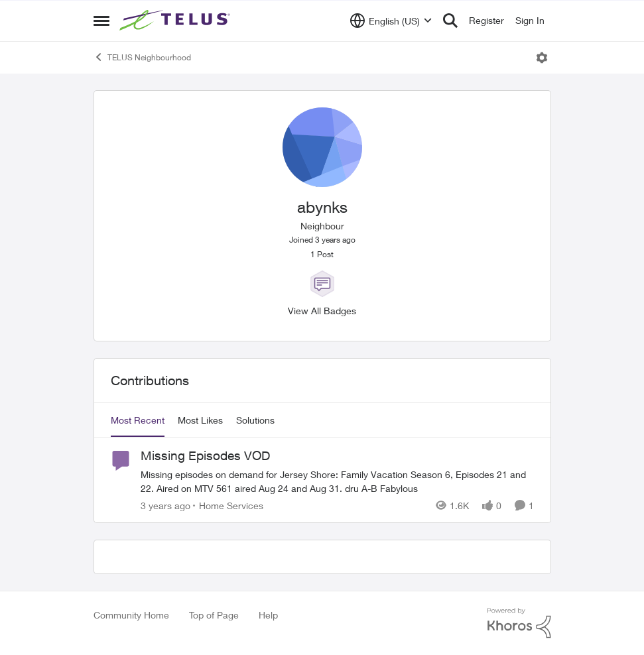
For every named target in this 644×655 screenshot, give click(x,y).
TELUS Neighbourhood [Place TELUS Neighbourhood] (142, 57)
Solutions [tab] (255, 420)
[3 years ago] (165, 506)
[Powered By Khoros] (519, 623)
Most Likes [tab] (200, 420)
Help (268, 615)
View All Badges (322, 311)
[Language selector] (391, 21)
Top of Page (214, 615)
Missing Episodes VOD (205, 455)
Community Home (131, 615)
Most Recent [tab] (138, 420)
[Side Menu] (101, 21)
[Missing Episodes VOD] (337, 481)
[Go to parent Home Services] (228, 506)
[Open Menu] (542, 58)
